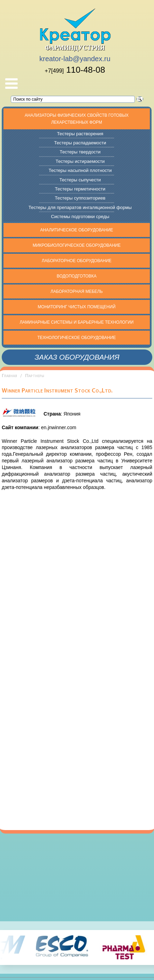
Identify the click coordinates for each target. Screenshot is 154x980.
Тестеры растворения (80, 134)
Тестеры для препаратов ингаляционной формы (80, 207)
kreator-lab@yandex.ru (75, 59)
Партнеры (35, 376)
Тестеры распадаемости (80, 143)
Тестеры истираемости (80, 161)
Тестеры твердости (80, 152)
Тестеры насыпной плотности (80, 170)
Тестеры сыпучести (80, 180)
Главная (9, 376)
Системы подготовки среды (80, 217)
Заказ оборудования (77, 357)
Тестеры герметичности (80, 189)
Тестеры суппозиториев (80, 198)
